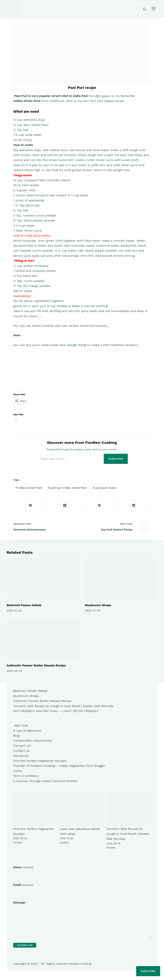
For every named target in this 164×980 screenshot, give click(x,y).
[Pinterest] (99, 506)
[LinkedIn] (134, 506)
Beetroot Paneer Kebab (24, 605)
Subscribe (116, 459)
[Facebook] (31, 506)
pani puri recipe (104, 488)
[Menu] (154, 9)
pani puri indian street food (67, 488)
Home (18, 771)
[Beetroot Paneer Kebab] (43, 579)
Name (23, 867)
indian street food (28, 488)
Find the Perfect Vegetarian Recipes (40, 761)
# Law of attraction (27, 731)
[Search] (144, 9)
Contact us (21, 751)
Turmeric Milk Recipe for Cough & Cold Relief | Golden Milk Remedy (63, 706)
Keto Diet (20, 725)
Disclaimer (21, 756)
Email (23, 885)
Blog (16, 736)
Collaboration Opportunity (33, 741)
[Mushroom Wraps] (121, 579)
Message (19, 903)
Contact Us (25, 945)
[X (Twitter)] (65, 506)
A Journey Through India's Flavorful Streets (45, 781)
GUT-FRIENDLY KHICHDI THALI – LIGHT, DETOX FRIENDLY (56, 711)
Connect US (22, 746)
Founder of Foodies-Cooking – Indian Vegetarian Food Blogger (59, 766)
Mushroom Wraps (98, 605)
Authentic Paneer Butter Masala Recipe (36, 665)
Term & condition (26, 776)
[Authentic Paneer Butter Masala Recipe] (43, 639)
